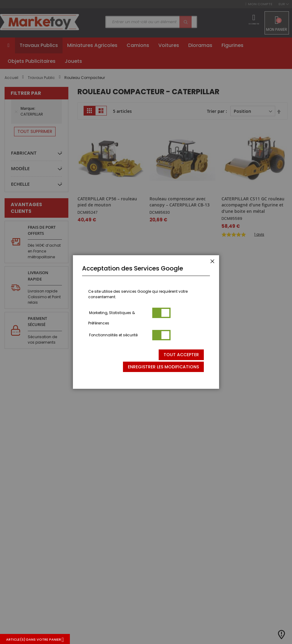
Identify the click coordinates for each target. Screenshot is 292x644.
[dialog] (146, 322)
